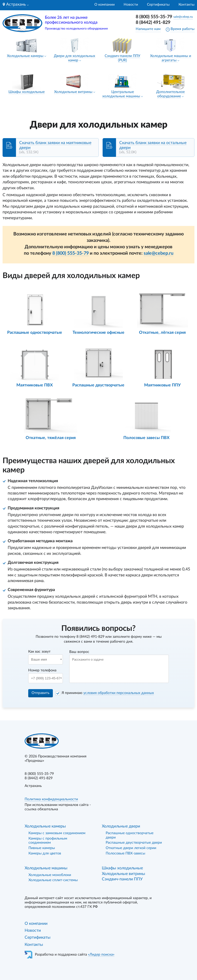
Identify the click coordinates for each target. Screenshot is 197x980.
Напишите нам (148, 29)
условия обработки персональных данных (119, 693)
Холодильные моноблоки (50, 875)
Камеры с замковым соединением (57, 833)
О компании (105, 5)
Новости (131, 5)
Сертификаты (158, 5)
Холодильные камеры (25, 56)
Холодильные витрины (73, 92)
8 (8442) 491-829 (153, 23)
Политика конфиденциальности (51, 799)
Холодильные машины (46, 868)
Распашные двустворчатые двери (134, 843)
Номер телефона (42, 670)
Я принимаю (108, 693)
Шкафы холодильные (27, 92)
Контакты (186, 5)
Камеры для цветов (45, 853)
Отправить (41, 693)
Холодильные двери (121, 826)
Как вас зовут (39, 652)
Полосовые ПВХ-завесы (125, 853)
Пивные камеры (42, 848)
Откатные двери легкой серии (131, 848)
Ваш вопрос (79, 652)
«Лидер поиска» (101, 955)
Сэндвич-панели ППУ (122, 879)
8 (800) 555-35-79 (154, 17)
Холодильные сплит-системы (53, 880)
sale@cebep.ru (183, 17)
